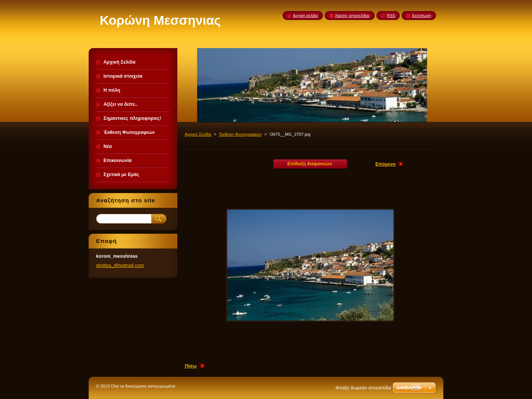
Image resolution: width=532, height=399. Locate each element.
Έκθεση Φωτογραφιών (240, 134)
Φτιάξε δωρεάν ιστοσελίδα (363, 388)
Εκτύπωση (422, 16)
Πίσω (191, 366)
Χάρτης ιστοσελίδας (353, 16)
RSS (391, 16)
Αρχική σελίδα (306, 16)
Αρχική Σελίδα (198, 134)
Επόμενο (386, 164)
